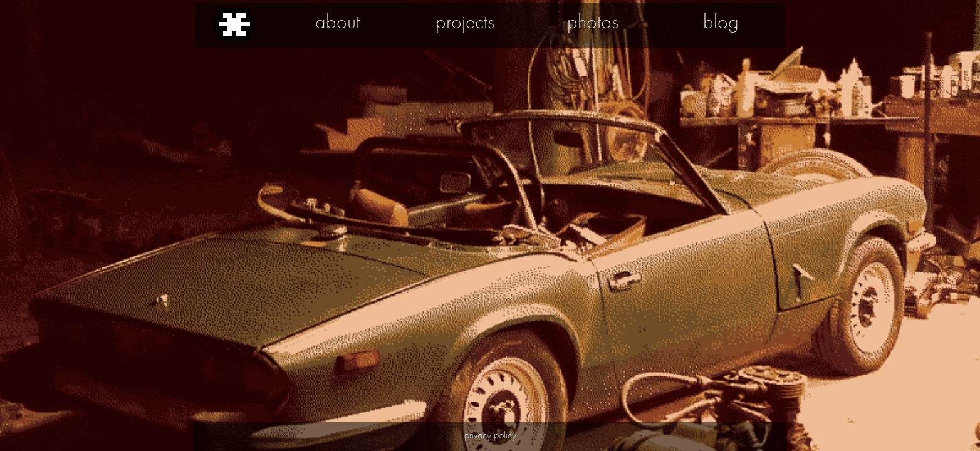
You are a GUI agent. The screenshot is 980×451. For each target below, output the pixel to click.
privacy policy (490, 435)
